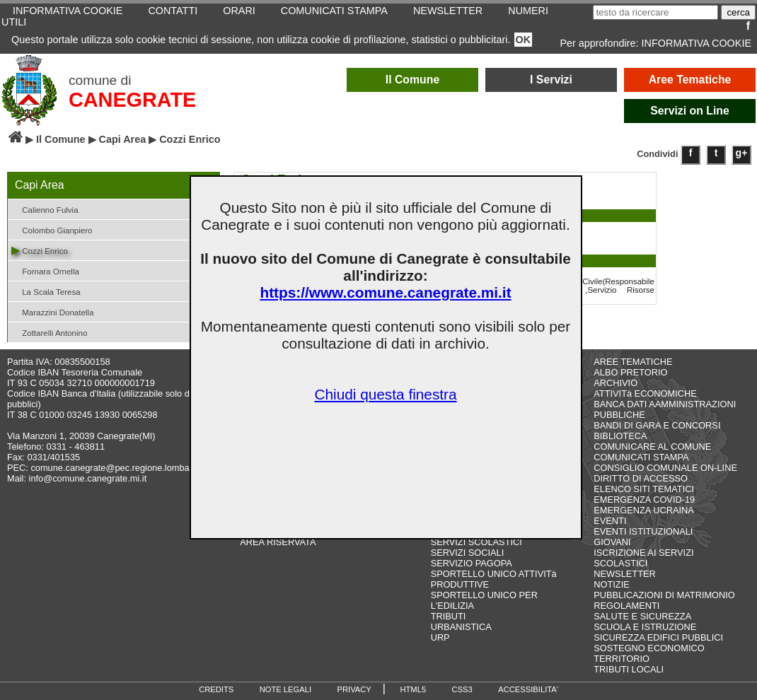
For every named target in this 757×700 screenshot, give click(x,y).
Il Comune (413, 80)
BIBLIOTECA (620, 436)
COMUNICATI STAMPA (641, 457)
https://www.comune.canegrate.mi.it (385, 292)
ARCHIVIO (616, 383)
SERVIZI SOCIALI (468, 553)
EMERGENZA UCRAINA (644, 510)
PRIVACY (354, 689)
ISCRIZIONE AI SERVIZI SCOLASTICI (643, 558)
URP (440, 637)
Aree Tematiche (690, 80)
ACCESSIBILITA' (528, 689)
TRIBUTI (449, 616)
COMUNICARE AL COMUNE (652, 447)
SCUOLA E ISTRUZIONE (645, 627)
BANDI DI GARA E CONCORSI (657, 425)
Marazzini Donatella (52, 311)
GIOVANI (612, 542)
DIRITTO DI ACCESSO (641, 478)
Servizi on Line (690, 111)
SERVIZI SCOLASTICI (476, 542)
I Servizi (551, 80)
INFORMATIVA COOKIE (697, 43)
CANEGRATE (132, 100)
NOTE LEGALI (285, 689)
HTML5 (413, 689)
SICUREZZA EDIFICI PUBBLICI (658, 637)
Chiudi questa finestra (385, 394)
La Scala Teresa (46, 291)
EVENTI (610, 521)
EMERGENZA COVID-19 (644, 500)
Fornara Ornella (45, 270)
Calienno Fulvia (45, 209)
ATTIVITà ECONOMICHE (645, 393)
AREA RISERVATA (278, 542)
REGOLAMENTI (626, 606)
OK (524, 40)
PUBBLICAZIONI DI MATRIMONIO (664, 595)
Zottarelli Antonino (49, 332)
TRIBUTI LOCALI (629, 669)
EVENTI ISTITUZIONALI (643, 531)
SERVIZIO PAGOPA (472, 563)
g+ (742, 153)
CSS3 (462, 689)
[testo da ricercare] (655, 12)
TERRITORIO (622, 659)
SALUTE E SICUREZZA (642, 616)
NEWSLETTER (624, 574)
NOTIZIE (611, 584)
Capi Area (123, 139)
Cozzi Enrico (40, 250)
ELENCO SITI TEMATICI (644, 489)
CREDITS (216, 689)
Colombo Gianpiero (52, 229)
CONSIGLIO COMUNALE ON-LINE (665, 468)
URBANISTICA (461, 627)
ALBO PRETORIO (630, 372)
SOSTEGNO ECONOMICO (649, 648)
